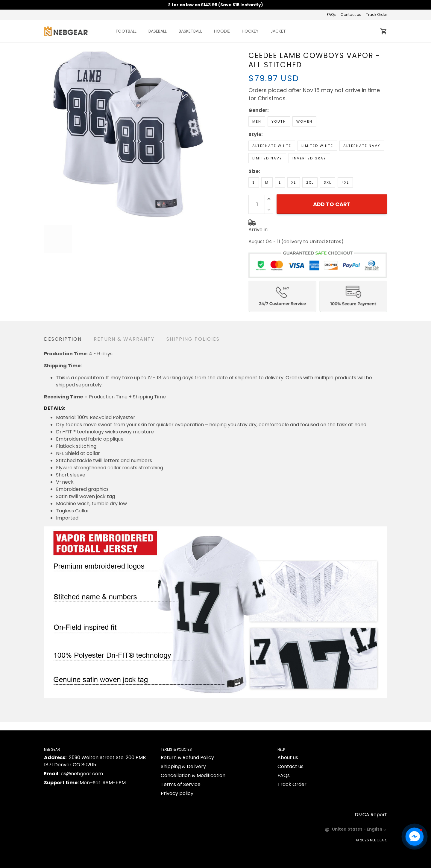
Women (304, 100)
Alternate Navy (362, 125)
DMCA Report (371, 809)
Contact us (351, 15)
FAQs (331, 15)
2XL (310, 162)
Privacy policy (177, 788)
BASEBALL (158, 31)
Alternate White (272, 125)
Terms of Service (181, 779)
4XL (345, 162)
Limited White (317, 125)
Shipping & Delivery (183, 761)
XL (294, 162)
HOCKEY (250, 31)
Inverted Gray (309, 137)
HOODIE (222, 31)
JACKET (278, 31)
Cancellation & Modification (193, 770)
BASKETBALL (190, 31)
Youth (279, 100)
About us (288, 752)
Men (257, 100)
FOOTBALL (126, 31)
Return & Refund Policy (187, 752)
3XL (328, 162)
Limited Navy (267, 137)
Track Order (377, 15)
